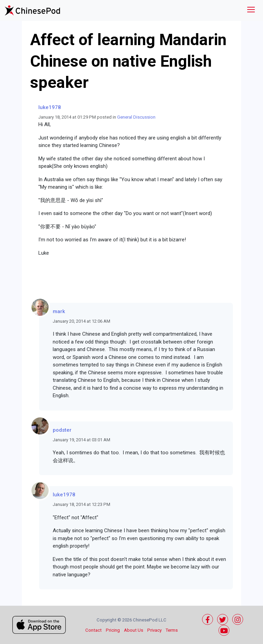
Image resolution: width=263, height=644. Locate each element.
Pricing (113, 630)
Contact (93, 630)
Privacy (154, 630)
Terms (172, 630)
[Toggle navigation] (251, 10)
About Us (134, 630)
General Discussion (136, 117)
